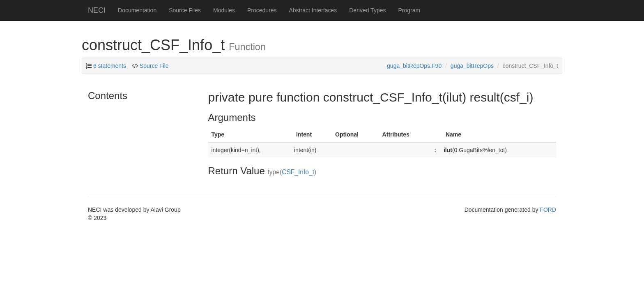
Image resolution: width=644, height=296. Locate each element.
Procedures (262, 10)
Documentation (137, 10)
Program (409, 10)
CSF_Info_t (298, 172)
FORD (548, 210)
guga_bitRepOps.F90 (414, 66)
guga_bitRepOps (472, 66)
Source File (154, 66)
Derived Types (367, 10)
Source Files (185, 10)
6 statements (110, 66)
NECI (97, 10)
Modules (224, 10)
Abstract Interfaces (313, 10)
